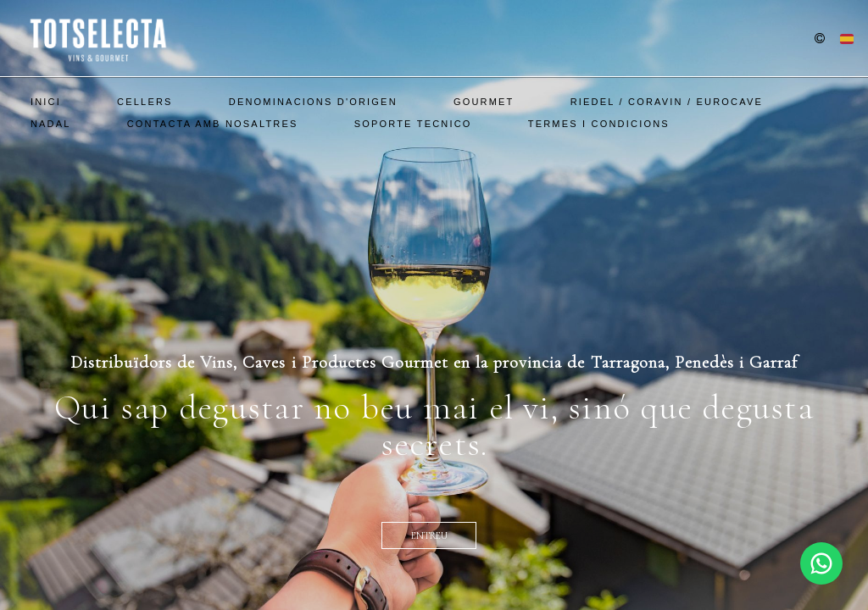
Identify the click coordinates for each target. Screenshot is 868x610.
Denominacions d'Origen (313, 102)
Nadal (51, 124)
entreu (429, 535)
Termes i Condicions (599, 124)
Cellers (145, 102)
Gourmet (484, 102)
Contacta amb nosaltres (213, 124)
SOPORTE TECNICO (413, 124)
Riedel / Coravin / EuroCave (667, 102)
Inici (46, 102)
